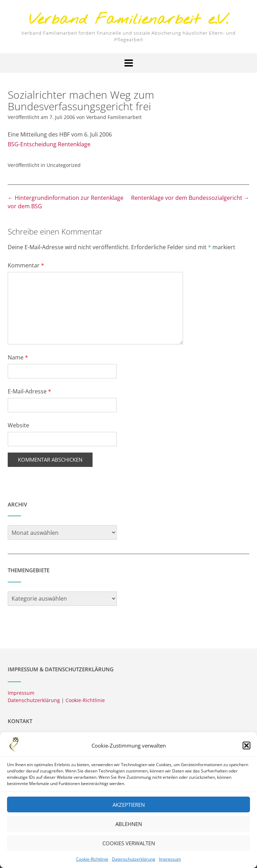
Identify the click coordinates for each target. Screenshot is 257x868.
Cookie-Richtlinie (92, 862)
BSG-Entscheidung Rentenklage (49, 144)
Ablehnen (129, 826)
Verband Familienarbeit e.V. (129, 20)
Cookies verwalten (129, 846)
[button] (246, 748)
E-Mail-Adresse (29, 391)
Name (18, 357)
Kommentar (26, 265)
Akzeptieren (129, 807)
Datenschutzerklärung (134, 862)
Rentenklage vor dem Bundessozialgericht (190, 198)
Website (18, 425)
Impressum (170, 862)
